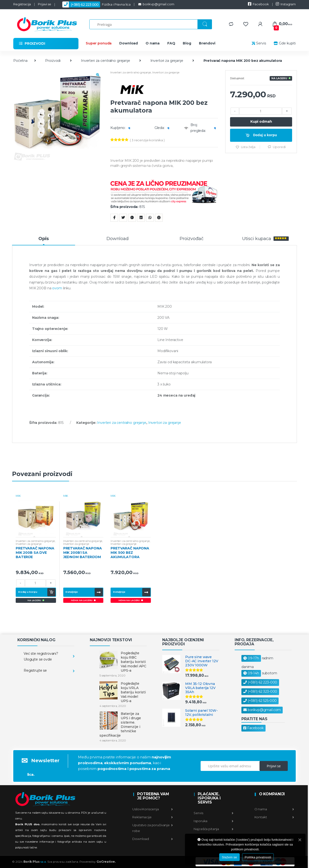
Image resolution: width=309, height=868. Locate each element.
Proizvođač (192, 239)
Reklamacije (153, 817)
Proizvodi (53, 61)
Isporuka (213, 821)
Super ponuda (99, 43)
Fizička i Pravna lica (95, 4)
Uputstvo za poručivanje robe (153, 828)
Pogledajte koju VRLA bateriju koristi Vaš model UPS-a (133, 692)
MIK (18, 496)
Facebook (258, 4)
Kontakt (274, 817)
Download (129, 43)
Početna (20, 61)
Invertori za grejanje (167, 61)
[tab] (44, 241)
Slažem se (229, 857)
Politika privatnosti (258, 857)
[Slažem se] (300, 840)
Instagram (286, 4)
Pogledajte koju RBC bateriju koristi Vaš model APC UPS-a (133, 662)
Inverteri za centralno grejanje (105, 61)
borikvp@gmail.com (156, 4)
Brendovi (207, 43)
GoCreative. (106, 862)
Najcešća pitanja (213, 829)
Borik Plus (35, 862)
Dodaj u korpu (28, 592)
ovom (57, 288)
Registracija (22, 4)
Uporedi (279, 147)
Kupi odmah (261, 121)
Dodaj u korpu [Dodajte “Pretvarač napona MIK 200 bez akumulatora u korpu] (265, 135)
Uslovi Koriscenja (153, 809)
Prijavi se (45, 4)
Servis (259, 43)
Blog (187, 43)
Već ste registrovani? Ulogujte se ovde (41, 656)
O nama (153, 43)
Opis (44, 239)
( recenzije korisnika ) (147, 140)
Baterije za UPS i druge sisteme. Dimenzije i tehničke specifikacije (120, 725)
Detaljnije (72, 592)
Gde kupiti (284, 43)
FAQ (171, 43)
